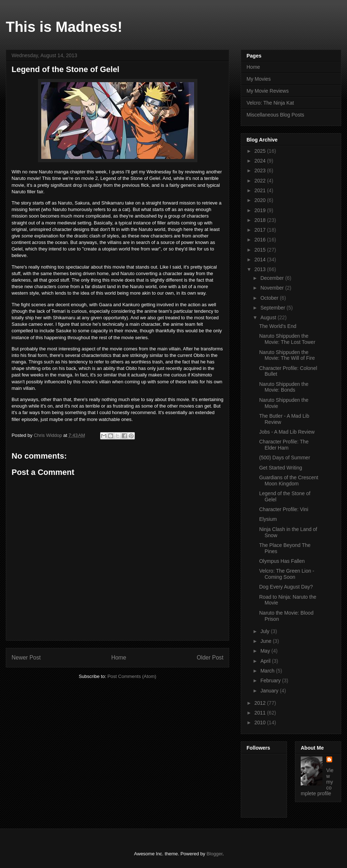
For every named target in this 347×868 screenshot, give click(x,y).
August (269, 317)
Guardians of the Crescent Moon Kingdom (289, 481)
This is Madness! (64, 27)
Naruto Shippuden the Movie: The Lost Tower (287, 339)
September (273, 308)
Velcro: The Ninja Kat (270, 103)
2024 (261, 161)
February (271, 681)
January (270, 691)
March (268, 671)
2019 (261, 210)
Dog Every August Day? (286, 587)
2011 (261, 713)
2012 (261, 703)
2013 (261, 269)
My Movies (259, 79)
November (273, 288)
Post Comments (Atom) (132, 676)
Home (119, 658)
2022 (261, 181)
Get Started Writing (281, 468)
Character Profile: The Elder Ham (284, 445)
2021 (261, 190)
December (273, 278)
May (266, 651)
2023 (261, 170)
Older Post (210, 658)
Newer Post (26, 658)
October (270, 298)
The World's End (278, 326)
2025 (261, 151)
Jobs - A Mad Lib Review (287, 432)
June (266, 641)
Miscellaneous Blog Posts (275, 115)
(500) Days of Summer (285, 458)
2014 (261, 260)
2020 (261, 200)
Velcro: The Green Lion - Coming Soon (287, 574)
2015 (261, 250)
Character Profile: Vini (284, 509)
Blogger (214, 854)
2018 (261, 220)
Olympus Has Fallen (282, 561)
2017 (261, 230)
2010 (261, 722)
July (265, 631)
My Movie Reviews (268, 91)
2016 (261, 240)
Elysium (268, 519)
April (266, 661)
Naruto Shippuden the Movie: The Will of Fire (287, 355)
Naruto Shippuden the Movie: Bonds (284, 387)
